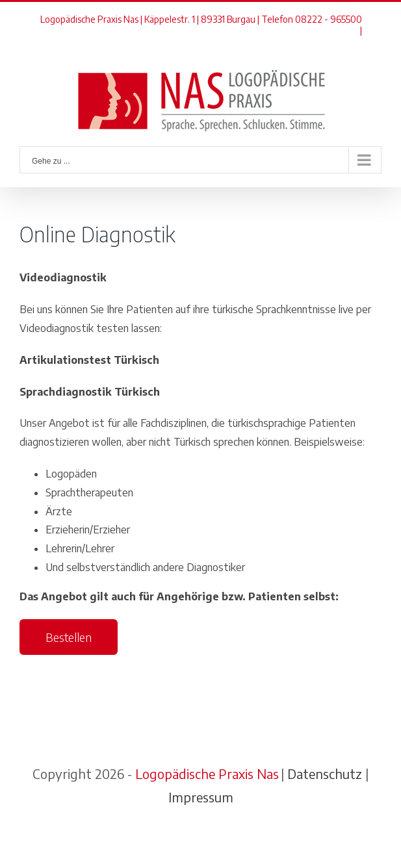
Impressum (201, 797)
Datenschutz (325, 773)
